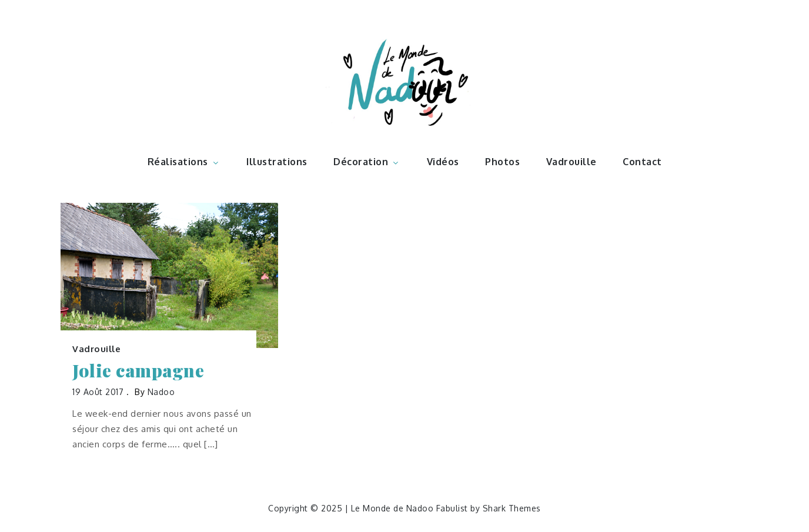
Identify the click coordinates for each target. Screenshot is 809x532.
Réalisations (184, 162)
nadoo (161, 392)
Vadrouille (571, 162)
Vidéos (443, 162)
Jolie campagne (138, 371)
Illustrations (277, 162)
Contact (642, 162)
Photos (502, 162)
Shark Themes (512, 508)
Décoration (367, 162)
